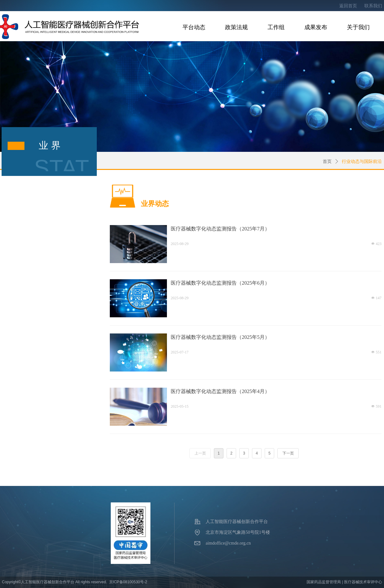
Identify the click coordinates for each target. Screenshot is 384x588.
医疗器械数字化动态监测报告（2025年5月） (220, 337)
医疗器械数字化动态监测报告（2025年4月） (220, 391)
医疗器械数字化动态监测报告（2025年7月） (220, 229)
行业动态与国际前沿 (362, 162)
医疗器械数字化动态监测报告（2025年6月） (220, 283)
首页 (327, 162)
